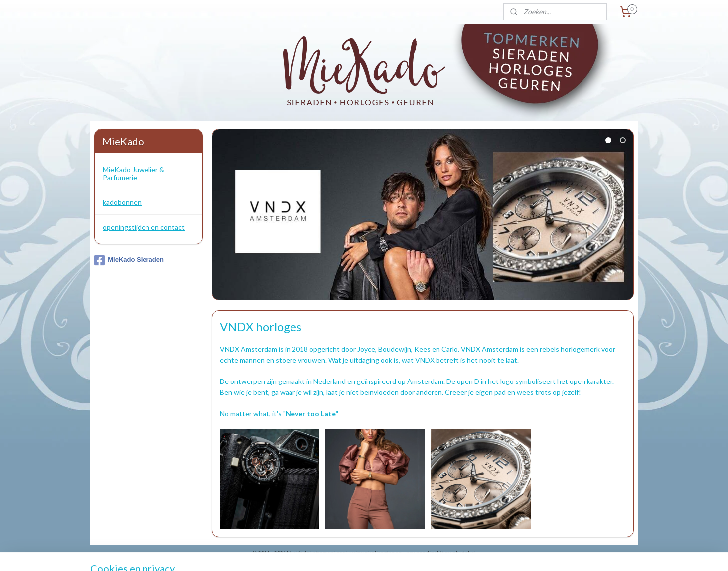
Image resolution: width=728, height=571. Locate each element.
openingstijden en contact (144, 227)
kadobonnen (122, 202)
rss (341, 553)
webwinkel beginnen (375, 553)
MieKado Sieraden (129, 260)
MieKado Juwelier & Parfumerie (134, 173)
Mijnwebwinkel (456, 553)
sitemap (323, 553)
